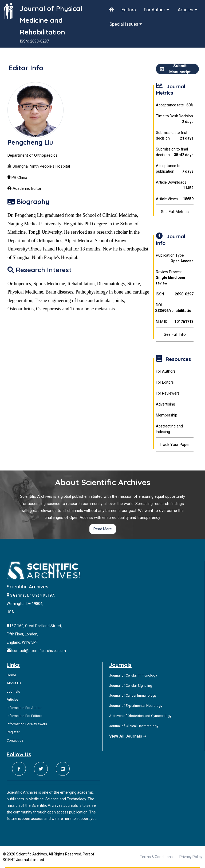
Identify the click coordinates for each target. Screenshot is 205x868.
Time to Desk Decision (175, 119)
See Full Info (175, 334)
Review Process (175, 278)
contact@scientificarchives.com (39, 651)
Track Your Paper (175, 445)
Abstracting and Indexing (169, 429)
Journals (13, 691)
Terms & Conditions (156, 857)
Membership (167, 415)
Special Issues (126, 24)
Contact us (15, 740)
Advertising (165, 404)
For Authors (166, 371)
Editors (129, 10)
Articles (188, 10)
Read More (103, 529)
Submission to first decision (175, 136)
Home (11, 675)
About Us (14, 683)
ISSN (175, 294)
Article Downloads (175, 186)
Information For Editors (24, 716)
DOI (175, 308)
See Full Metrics (175, 212)
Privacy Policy (191, 857)
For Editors (165, 382)
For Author (157, 10)
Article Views (175, 199)
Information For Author (24, 708)
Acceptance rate (175, 105)
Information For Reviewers (27, 724)
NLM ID (175, 322)
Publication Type (175, 259)
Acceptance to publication (175, 169)
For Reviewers (168, 393)
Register (13, 732)
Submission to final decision (175, 152)
